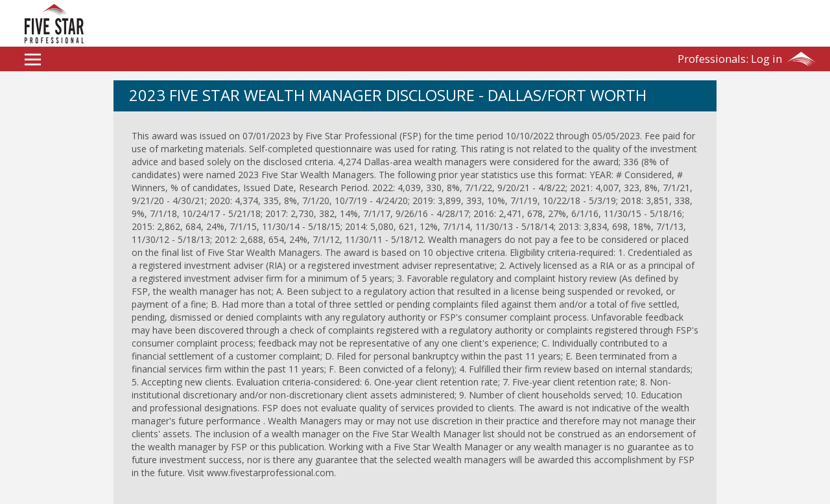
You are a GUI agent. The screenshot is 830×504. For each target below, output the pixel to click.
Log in (730, 59)
